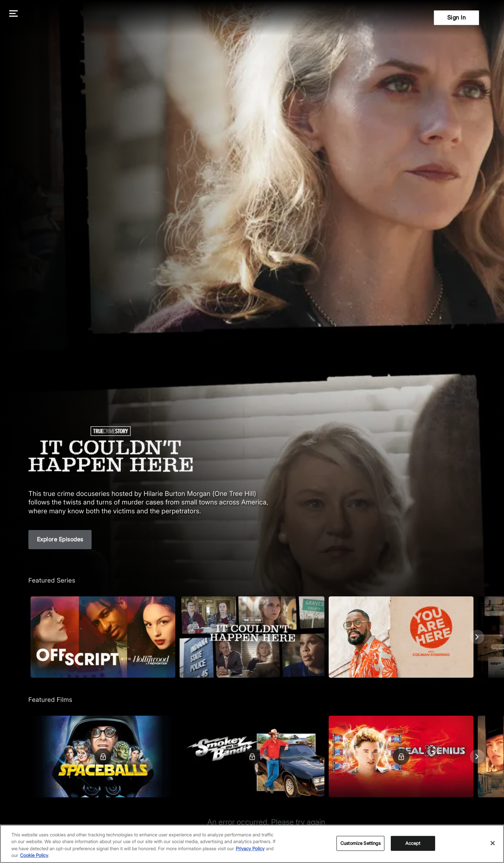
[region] (252, 844)
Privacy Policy (250, 849)
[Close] (493, 843)
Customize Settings (360, 843)
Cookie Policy (34, 856)
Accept (413, 843)
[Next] (477, 637)
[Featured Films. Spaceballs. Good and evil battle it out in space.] (103, 757)
